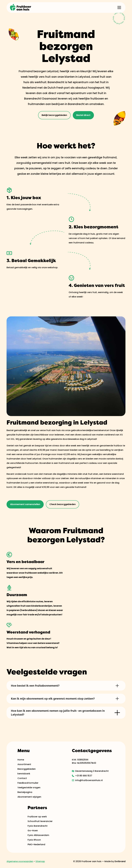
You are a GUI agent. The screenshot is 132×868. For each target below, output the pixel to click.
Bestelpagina (25, 792)
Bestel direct (83, 115)
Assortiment (24, 764)
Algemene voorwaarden (20, 861)
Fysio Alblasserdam (38, 835)
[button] (119, 8)
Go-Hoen (33, 831)
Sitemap (40, 861)
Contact (22, 778)
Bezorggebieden (27, 769)
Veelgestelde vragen (29, 788)
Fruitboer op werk (37, 817)
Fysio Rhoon (34, 840)
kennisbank (24, 774)
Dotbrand (120, 861)
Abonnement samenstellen (25, 504)
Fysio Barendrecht (38, 826)
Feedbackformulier (28, 783)
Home (21, 760)
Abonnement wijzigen (29, 797)
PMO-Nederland (36, 844)
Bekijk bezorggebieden (54, 115)
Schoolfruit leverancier (40, 821)
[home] (21, 8)
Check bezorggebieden (63, 504)
